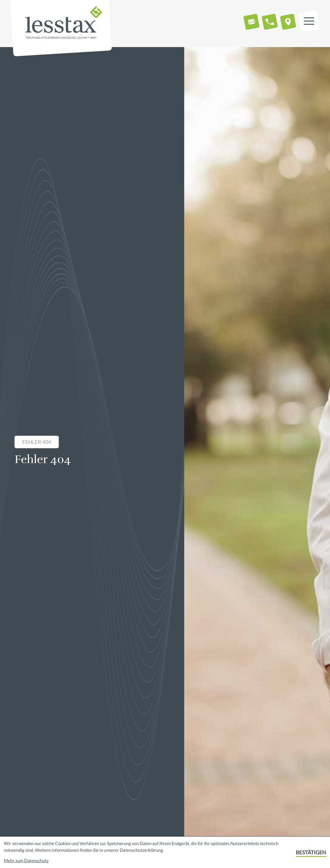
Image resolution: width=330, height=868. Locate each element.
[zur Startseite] (64, 23)
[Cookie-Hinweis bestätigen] (311, 852)
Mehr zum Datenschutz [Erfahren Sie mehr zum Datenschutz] (26, 861)
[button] (270, 22)
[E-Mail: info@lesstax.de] (251, 22)
